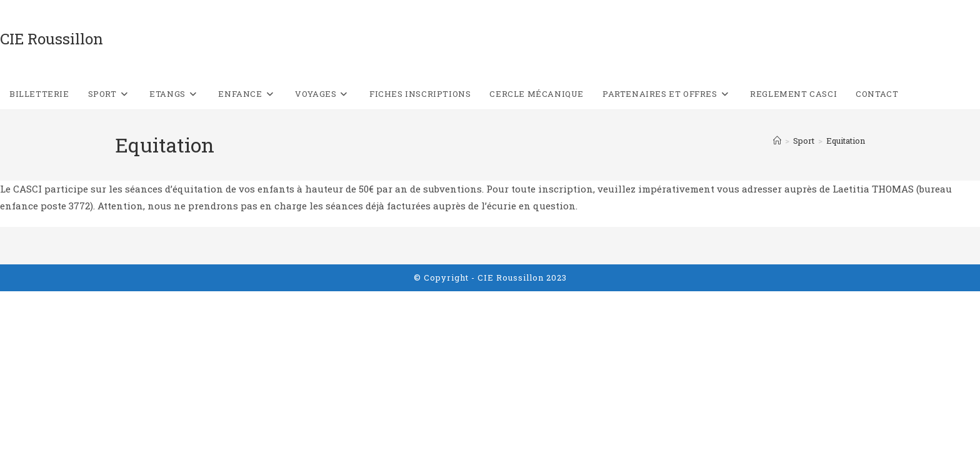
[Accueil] (777, 141)
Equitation (846, 141)
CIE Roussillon (52, 39)
